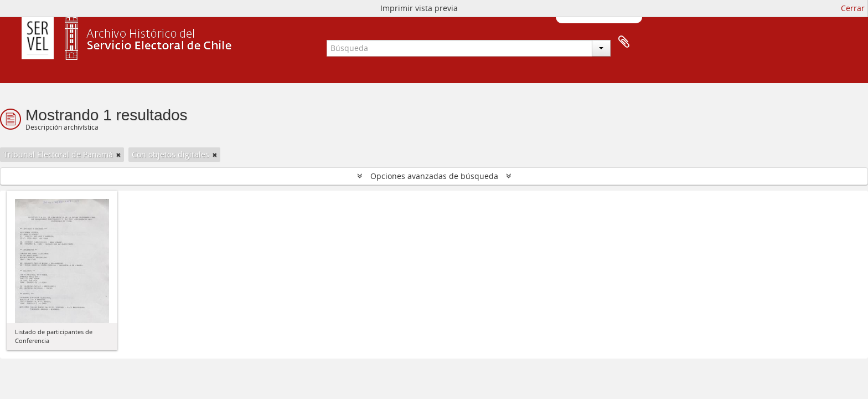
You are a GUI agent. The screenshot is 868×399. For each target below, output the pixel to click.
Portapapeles (624, 42)
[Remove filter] (118, 155)
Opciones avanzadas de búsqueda (434, 176)
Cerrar (853, 8)
